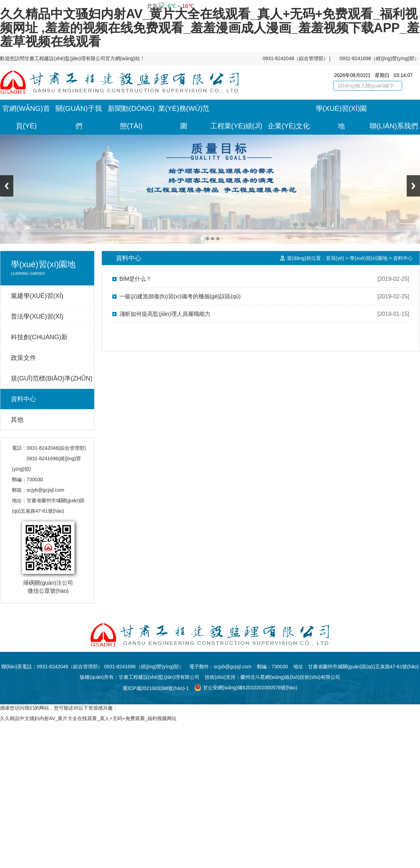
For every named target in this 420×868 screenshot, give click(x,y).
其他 (17, 420)
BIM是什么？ (135, 279)
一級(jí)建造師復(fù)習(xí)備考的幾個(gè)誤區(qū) (180, 296)
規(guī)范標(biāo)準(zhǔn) (52, 378)
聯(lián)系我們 (394, 126)
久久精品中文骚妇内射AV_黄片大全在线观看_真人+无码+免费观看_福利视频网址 (88, 718)
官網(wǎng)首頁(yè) (26, 117)
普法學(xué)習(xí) (37, 316)
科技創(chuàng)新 (39, 337)
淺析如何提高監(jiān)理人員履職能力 (165, 314)
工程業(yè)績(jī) (236, 126)
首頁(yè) (335, 258)
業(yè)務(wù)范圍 (184, 117)
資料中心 (23, 399)
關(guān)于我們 (79, 117)
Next (413, 186)
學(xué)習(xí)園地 (341, 117)
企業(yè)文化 (289, 126)
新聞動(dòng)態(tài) (131, 117)
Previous (7, 186)
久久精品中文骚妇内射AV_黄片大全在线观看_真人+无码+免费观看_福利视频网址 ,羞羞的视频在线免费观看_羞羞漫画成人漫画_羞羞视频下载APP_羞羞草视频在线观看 (210, 28)
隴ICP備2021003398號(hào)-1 (156, 688)
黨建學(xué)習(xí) (37, 296)
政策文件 (23, 358)
